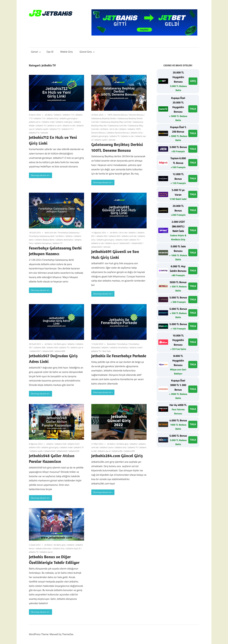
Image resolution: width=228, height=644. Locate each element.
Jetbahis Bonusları (44, 548)
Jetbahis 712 (68, 115)
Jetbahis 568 (40, 347)
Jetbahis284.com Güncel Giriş (118, 456)
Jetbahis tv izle (69, 125)
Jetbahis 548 (61, 444)
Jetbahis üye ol (112, 243)
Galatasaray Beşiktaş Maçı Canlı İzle (116, 122)
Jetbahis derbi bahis (65, 240)
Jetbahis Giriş (52, 118)
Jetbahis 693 (115, 236)
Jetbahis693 (97, 247)
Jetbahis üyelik (42, 129)
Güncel (36, 52)
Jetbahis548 (50, 451)
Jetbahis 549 (73, 444)
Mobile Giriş (67, 52)
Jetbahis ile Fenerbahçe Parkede (119, 356)
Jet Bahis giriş (60, 344)
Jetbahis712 (55, 129)
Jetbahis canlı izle (129, 236)
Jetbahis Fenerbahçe (119, 347)
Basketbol (111, 344)
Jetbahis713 (67, 129)
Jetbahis (58, 115)
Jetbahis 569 (52, 347)
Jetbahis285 (130, 451)
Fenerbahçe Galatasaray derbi (42, 236)
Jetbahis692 (137, 243)
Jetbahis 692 (102, 236)
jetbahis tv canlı (54, 125)
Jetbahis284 (117, 451)
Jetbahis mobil (48, 122)
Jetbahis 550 (34, 447)
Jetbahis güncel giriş (68, 118)
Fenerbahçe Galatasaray (69, 233)
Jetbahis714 (34, 133)
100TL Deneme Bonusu (117, 115)
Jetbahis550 (74, 451)
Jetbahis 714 (40, 118)
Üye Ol (50, 52)
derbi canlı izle (51, 233)
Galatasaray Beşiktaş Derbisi (104, 118)
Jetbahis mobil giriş (64, 122)
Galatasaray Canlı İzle (117, 125)
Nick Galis (107, 351)
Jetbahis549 (62, 451)
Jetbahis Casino (107, 447)
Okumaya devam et (40, 175)
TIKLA (193, 109)
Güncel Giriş (87, 52)
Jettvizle (45, 133)
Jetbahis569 (60, 351)
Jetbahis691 (125, 243)
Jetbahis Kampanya (43, 243)
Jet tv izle (114, 129)
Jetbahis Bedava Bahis (45, 240)
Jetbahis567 (35, 351)
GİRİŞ (193, 81)
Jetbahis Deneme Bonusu (118, 133)
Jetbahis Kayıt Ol (73, 548)
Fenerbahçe (122, 344)
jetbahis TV (41, 125)
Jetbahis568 (48, 351)
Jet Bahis (49, 115)
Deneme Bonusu (136, 115)
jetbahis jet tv (35, 122)
